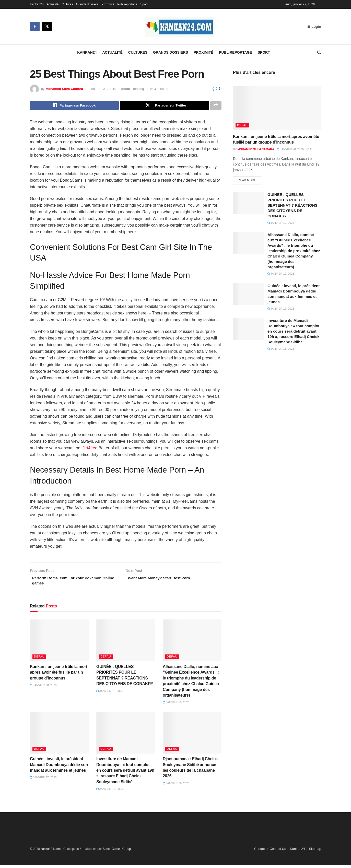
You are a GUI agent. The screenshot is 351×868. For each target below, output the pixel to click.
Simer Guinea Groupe (118, 851)
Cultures (67, 4)
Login (314, 27)
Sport (144, 4)
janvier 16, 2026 (110, 792)
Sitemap (315, 851)
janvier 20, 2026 (43, 688)
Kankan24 (37, 4)
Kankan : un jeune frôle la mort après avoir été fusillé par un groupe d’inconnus (59, 675)
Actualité (53, 4)
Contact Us (278, 851)
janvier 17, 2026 (43, 780)
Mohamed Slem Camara (64, 89)
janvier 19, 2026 (110, 694)
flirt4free (90, 449)
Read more (247, 181)
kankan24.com (51, 851)
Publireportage (127, 4)
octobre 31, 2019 (104, 89)
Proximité (108, 4)
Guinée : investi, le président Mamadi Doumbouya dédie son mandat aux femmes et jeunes (59, 767)
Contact (260, 851)
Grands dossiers (87, 4)
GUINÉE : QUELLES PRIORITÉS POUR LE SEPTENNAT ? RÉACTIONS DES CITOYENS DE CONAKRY (292, 206)
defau (126, 89)
